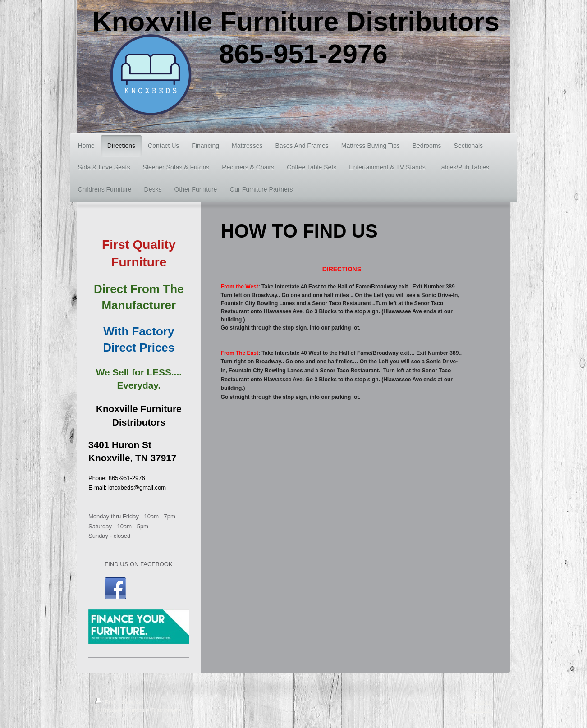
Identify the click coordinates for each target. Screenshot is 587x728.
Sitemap (133, 702)
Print (107, 702)
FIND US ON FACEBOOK (138, 564)
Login (485, 702)
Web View (479, 710)
